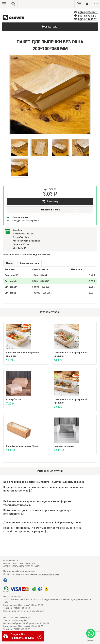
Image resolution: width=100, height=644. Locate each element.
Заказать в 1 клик (50, 210)
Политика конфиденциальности (19, 571)
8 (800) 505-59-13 (88, 12)
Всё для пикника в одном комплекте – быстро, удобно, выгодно (44, 482)
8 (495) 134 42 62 (87, 19)
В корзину (50, 201)
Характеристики (29, 263)
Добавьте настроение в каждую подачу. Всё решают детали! (42, 523)
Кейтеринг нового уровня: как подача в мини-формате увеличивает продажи (37, 503)
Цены (9, 263)
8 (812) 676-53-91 (88, 16)
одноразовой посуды (48, 574)
